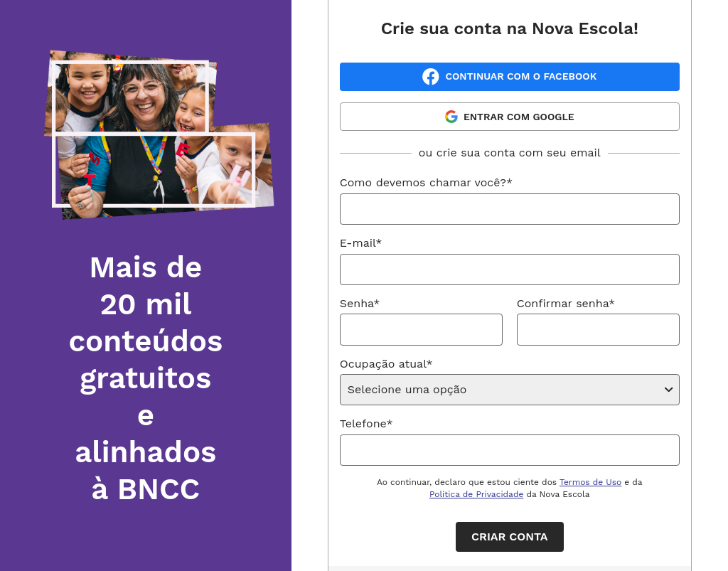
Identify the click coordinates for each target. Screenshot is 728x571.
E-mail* (361, 243)
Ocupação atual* (386, 364)
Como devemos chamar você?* (426, 182)
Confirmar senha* (566, 303)
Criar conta (509, 537)
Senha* (360, 303)
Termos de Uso (590, 482)
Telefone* (366, 423)
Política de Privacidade (476, 494)
